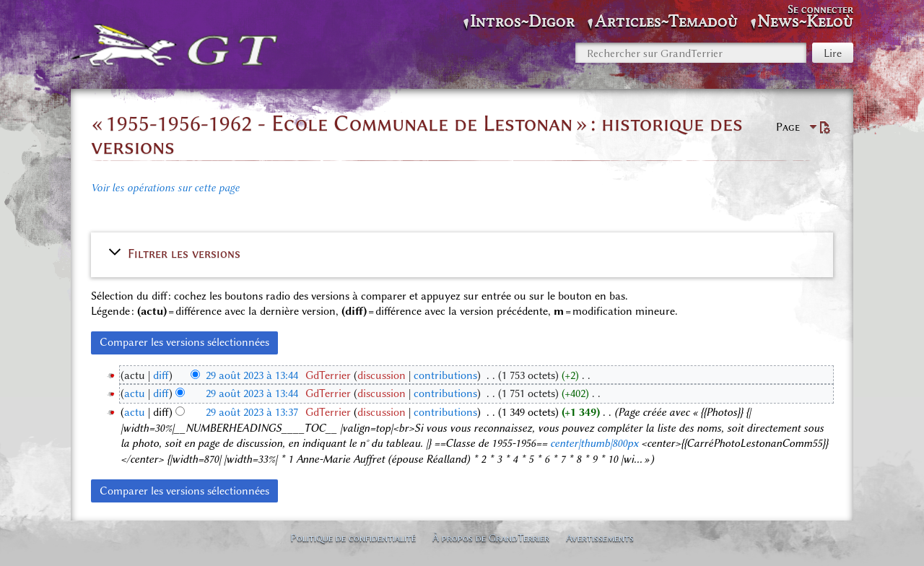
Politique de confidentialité (353, 538)
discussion (382, 375)
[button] (462, 253)
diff (161, 375)
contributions (445, 375)
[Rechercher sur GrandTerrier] (691, 53)
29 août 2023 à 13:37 (252, 412)
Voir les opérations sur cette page (165, 188)
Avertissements (600, 538)
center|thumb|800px (594, 443)
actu (135, 393)
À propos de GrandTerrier (491, 538)
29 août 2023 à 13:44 (252, 375)
